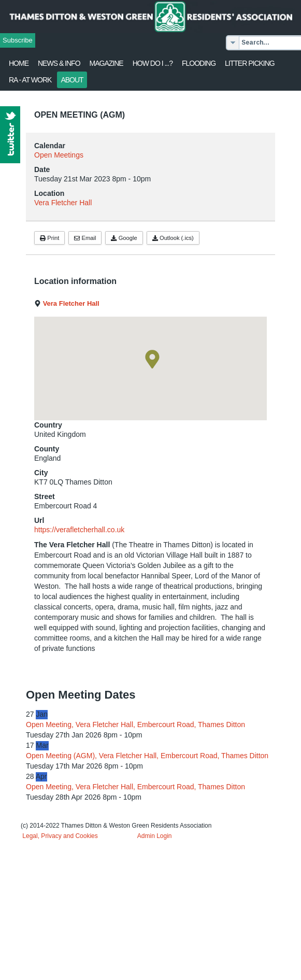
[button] (152, 359)
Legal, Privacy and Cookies (60, 836)
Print (49, 238)
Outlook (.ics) (173, 238)
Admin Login (155, 836)
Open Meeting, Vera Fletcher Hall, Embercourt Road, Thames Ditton (135, 725)
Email (85, 238)
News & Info (59, 63)
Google (124, 238)
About (72, 80)
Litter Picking (250, 63)
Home (19, 63)
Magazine (106, 63)
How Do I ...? (153, 63)
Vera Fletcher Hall (63, 203)
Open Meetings (59, 155)
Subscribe (18, 40)
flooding (199, 63)
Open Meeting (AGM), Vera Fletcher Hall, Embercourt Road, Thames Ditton (147, 756)
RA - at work (30, 80)
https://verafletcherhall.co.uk (79, 530)
